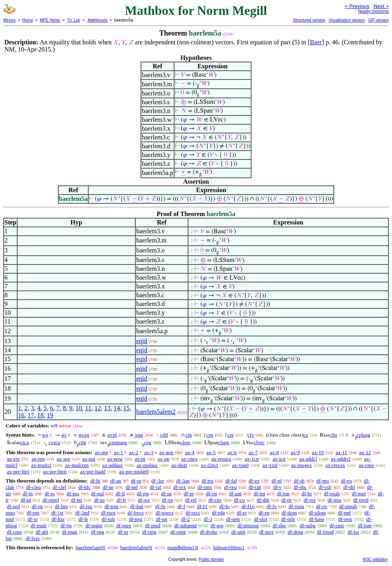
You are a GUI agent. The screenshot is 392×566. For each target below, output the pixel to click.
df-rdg (219, 513)
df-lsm (365, 525)
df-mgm (94, 525)
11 (88, 408)
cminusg (118, 442)
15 (127, 408)
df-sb (299, 481)
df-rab (255, 487)
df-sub (108, 519)
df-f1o (248, 506)
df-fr (121, 500)
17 (31, 415)
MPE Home (50, 20)
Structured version (309, 20)
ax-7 (253, 452)
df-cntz (337, 525)
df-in (28, 494)
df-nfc (85, 487)
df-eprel (51, 500)
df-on (38, 506)
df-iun (283, 494)
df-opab (332, 494)
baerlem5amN (90, 547)
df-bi (95, 481)
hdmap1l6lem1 (229, 547)
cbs (334, 435)
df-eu (346, 481)
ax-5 (211, 452)
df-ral (155, 487)
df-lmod (325, 532)
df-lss (353, 532)
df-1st (57, 513)
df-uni (236, 494)
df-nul (97, 494)
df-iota (112, 506)
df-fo (224, 506)
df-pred (361, 500)
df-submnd (185, 525)
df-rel (191, 500)
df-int (259, 494)
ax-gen (166, 452)
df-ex (254, 481)
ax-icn (279, 459)
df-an (116, 481)
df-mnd (152, 525)
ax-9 (296, 452)
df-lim (61, 506)
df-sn (167, 494)
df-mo (323, 481)
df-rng (98, 532)
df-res (309, 500)
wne (139, 435)
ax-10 (318, 452)
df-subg (308, 525)
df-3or (158, 481)
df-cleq (33, 487)
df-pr (189, 494)
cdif (164, 435)
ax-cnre (366, 465)
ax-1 (119, 452)
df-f (181, 506)
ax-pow (115, 459)
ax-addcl (308, 459)
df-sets (233, 519)
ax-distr (179, 465)
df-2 (186, 519)
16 (21, 415)
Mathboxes (97, 20)
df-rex (180, 487)
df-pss (73, 494)
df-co (239, 500)
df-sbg (279, 525)
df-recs (193, 513)
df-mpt (359, 494)
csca (24, 442)
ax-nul (89, 459)
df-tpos (108, 513)
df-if (120, 494)
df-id (26, 500)
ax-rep (38, 459)
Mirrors (9, 20)
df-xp (168, 500)
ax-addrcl (341, 459)
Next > (381, 6)
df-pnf (344, 513)
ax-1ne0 (240, 465)
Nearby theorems (373, 11)
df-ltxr (58, 519)
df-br (307, 494)
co (305, 435)
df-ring (149, 532)
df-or (136, 481)
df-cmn (14, 532)
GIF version (378, 20)
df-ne (108, 487)
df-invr (267, 532)
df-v (277, 487)
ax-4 (190, 452)
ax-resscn (221, 459)
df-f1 (202, 506)
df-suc (86, 506)
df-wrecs (165, 513)
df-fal (231, 481)
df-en (264, 513)
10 (79, 408)
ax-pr (140, 459)
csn (209, 435)
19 (50, 415)
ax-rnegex (301, 465)
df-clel (59, 487)
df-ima (334, 500)
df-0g (66, 525)
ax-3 (149, 452)
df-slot (261, 519)
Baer (316, 42)
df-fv (271, 506)
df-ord (13, 506)
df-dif (349, 487)
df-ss (50, 494)
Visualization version (347, 20)
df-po (77, 500)
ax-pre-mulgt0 (134, 472)
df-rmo (205, 487)
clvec (259, 442)
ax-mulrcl (41, 465)
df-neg (135, 519)
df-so (100, 500)
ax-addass (113, 465)
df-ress (345, 519)
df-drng (295, 532)
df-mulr (39, 525)
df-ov (322, 506)
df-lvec (33, 538)
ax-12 (365, 452)
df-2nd (82, 513)
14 (117, 408)
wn (45, 435)
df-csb (325, 487)
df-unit (238, 532)
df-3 (208, 519)
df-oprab (348, 506)
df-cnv (215, 500)
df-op (212, 494)
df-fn (160, 506)
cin (189, 435)
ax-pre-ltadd (93, 472)
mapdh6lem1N (183, 547)
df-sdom (317, 513)
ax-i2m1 (209, 465)
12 (98, 408)
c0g (82, 442)
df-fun (137, 506)
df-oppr (178, 532)
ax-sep (63, 459)
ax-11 (342, 452)
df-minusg (248, 525)
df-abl (42, 532)
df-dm (263, 500)
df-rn (287, 500)
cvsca (54, 442)
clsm (185, 442)
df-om (33, 513)
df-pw (143, 494)
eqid (142, 341)
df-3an (183, 481)
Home (28, 20)
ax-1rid (270, 465)
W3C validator (375, 559)
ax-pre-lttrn (55, 472)
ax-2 (134, 452)
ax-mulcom (77, 465)
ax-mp (102, 452)
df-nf (277, 481)
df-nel (132, 487)
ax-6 (232, 452)
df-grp (217, 525)
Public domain (211, 559)
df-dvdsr (209, 532)
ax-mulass (147, 465)
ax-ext (13, 459)
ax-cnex (189, 459)
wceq (84, 435)
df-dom (289, 513)
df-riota (296, 506)
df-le (83, 519)
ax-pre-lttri (18, 472)
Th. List (74, 20)
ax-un (164, 459)
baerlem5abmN (136, 547)
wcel (112, 435)
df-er (242, 513)
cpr (231, 435)
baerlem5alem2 (156, 412)
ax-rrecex (335, 465)
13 (107, 408)
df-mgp (69, 532)
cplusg (364, 435)
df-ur (123, 532)
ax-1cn (252, 459)
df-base (317, 519)
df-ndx (288, 519)
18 (40, 415)
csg (147, 442)
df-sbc (300, 487)
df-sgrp (124, 525)
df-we (144, 500)
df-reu (230, 487)
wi (64, 435)
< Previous (357, 6)
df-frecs (136, 513)
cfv (251, 435)
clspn (224, 442)
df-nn (162, 519)
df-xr (33, 519)
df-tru (208, 481)
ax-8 (274, 452)
